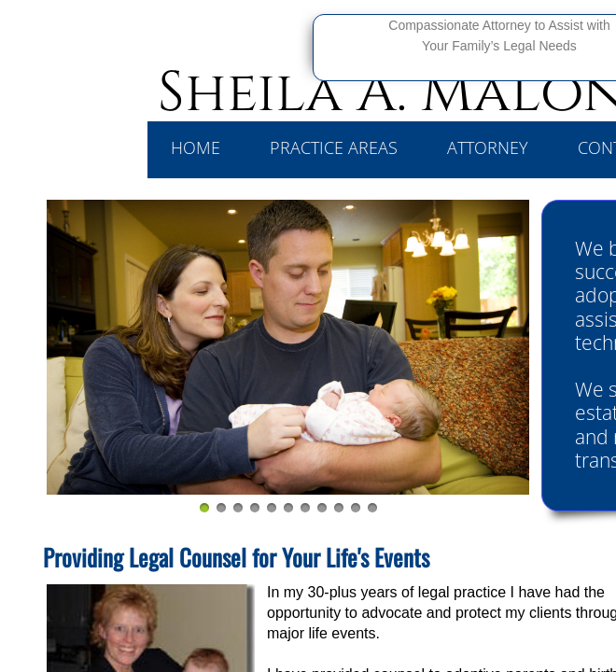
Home (196, 147)
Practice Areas (334, 147)
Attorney (488, 147)
